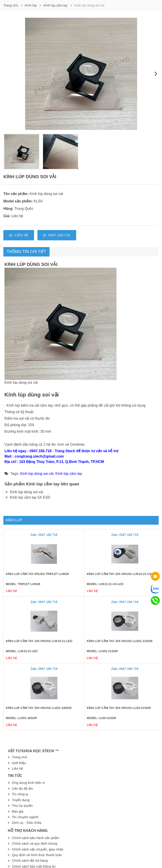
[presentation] (156, 74)
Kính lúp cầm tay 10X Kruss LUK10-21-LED (39, 641)
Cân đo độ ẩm (23, 788)
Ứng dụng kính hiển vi (28, 783)
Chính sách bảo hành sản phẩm (36, 838)
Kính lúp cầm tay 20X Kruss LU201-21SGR (120, 641)
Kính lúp (31, 5)
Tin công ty (20, 794)
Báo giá (18, 811)
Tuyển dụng (21, 800)
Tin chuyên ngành (25, 817)
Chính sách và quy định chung (35, 843)
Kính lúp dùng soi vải (46, 194)
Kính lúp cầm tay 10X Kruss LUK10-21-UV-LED (122, 574)
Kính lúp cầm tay (56, 5)
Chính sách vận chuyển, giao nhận (38, 849)
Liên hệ (19, 235)
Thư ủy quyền (22, 806)
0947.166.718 (57, 235)
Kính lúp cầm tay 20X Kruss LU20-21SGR (119, 708)
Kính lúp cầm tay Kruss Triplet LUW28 (37, 574)
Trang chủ (11, 5)
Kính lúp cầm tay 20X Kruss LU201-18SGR (39, 708)
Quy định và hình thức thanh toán (37, 855)
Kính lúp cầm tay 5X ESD (28, 497)
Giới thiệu (19, 763)
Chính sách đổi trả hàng (30, 860)
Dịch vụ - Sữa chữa (27, 823)
